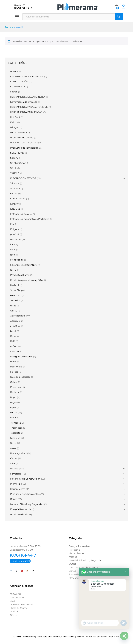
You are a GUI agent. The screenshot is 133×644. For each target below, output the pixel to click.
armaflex (15, 326)
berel (13, 331)
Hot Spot (15, 117)
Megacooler (17, 260)
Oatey (14, 382)
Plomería (15, 484)
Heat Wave (16, 367)
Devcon (14, 351)
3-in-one (15, 183)
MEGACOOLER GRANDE (24, 265)
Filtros (14, 92)
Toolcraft (15, 433)
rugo (13, 402)
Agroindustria (18, 316)
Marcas (14, 372)
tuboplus (15, 438)
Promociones (17, 597)
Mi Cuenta (16, 594)
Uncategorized (18, 453)
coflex (13, 346)
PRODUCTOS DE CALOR (24, 143)
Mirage (14, 127)
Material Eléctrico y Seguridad (27, 504)
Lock (13, 250)
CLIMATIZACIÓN (19, 81)
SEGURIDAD (17, 153)
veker (13, 448)
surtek (14, 413)
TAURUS (15, 173)
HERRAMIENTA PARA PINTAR (26, 112)
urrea (13, 306)
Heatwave (16, 239)
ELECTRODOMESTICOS (23, 178)
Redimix (15, 392)
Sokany (14, 158)
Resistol (15, 285)
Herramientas (18, 489)
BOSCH (14, 71)
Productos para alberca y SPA (26, 280)
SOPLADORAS (18, 163)
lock (13, 255)
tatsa (13, 418)
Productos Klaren (20, 275)
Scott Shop (16, 290)
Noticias (14, 611)
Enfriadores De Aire (21, 214)
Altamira (15, 189)
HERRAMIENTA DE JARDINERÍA (28, 97)
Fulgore (15, 229)
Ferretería (16, 474)
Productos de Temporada (24, 148)
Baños (14, 499)
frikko (13, 362)
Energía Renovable (21, 509)
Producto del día (19, 514)
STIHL (13, 168)
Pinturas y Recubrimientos (25, 494)
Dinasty (14, 204)
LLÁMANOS (20, 5)
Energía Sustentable (21, 357)
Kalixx (13, 122)
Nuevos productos (20, 377)
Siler (13, 464)
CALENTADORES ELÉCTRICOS (27, 76)
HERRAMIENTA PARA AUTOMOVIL (29, 107)
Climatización (18, 199)
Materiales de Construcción (25, 479)
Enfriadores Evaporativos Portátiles (30, 219)
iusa (12, 244)
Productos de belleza (22, 138)
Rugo (13, 397)
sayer (13, 407)
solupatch (16, 295)
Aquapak (15, 321)
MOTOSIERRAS (19, 132)
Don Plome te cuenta (22, 605)
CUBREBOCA (18, 87)
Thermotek (16, 428)
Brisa (13, 336)
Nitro (13, 270)
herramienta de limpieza (24, 102)
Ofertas (14, 615)
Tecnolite (15, 300)
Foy (12, 224)
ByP (13, 341)
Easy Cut (15, 209)
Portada (9, 27)
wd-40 (14, 311)
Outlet (14, 458)
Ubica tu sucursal (20, 561)
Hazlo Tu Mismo (19, 608)
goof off (15, 234)
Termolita (16, 423)
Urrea (13, 443)
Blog (13, 601)
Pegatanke (16, 387)
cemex (14, 194)
